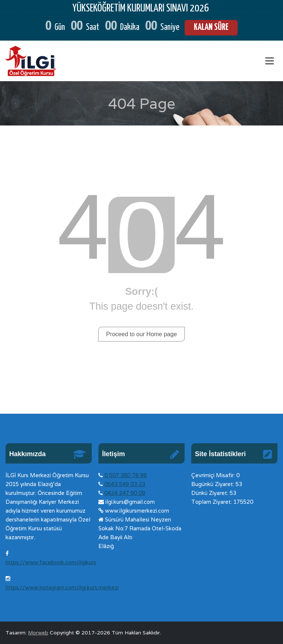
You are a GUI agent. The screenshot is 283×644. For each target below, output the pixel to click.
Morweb (38, 633)
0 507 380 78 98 (125, 475)
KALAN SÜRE (211, 27)
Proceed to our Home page (141, 334)
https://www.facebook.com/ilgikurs (51, 562)
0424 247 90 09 (125, 493)
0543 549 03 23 (125, 484)
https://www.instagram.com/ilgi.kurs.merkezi (62, 587)
